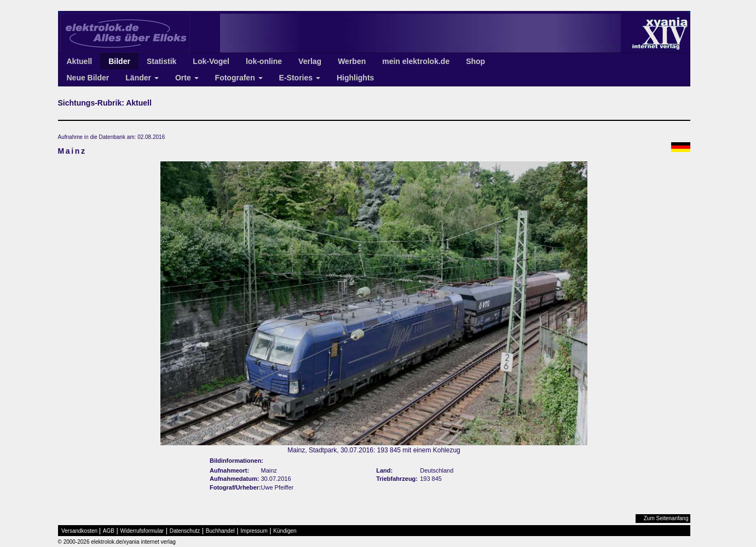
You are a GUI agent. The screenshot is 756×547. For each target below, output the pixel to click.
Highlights (355, 78)
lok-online (264, 61)
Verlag (310, 61)
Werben (352, 61)
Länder (142, 78)
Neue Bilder (88, 78)
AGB (109, 531)
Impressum (254, 531)
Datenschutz (185, 531)
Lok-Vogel (211, 61)
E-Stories (300, 78)
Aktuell (80, 61)
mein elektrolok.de (416, 61)
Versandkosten (79, 531)
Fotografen (239, 78)
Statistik (161, 61)
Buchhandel (220, 531)
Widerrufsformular (142, 531)
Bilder (119, 61)
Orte (187, 78)
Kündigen (285, 531)
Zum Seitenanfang (666, 518)
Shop (475, 61)
